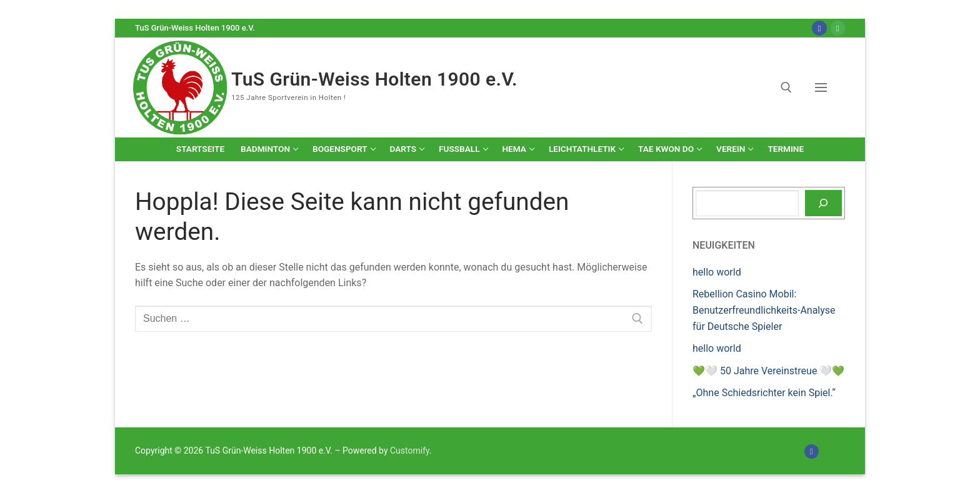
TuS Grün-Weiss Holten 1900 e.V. (374, 79)
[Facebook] (819, 28)
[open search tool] (786, 87)
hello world (717, 272)
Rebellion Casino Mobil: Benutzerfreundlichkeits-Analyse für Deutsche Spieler (764, 310)
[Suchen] (823, 203)
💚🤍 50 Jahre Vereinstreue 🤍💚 (768, 371)
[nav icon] (823, 87)
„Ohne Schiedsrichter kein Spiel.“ (764, 393)
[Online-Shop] (838, 28)
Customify (410, 451)
